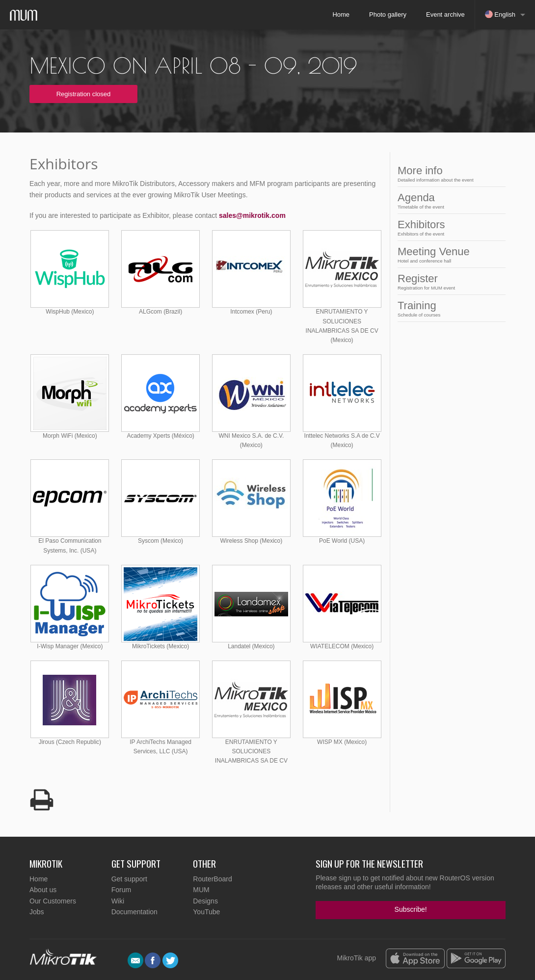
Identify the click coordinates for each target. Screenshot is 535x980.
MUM (201, 890)
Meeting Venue (449, 254)
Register (449, 281)
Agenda (449, 200)
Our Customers (53, 901)
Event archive (445, 14)
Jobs (37, 912)
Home (341, 14)
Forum (121, 890)
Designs (205, 901)
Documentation (134, 912)
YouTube (206, 912)
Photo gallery (388, 14)
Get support (129, 879)
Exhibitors (449, 227)
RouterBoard (212, 879)
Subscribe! (411, 909)
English (500, 14)
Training (449, 308)
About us (43, 890)
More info (449, 173)
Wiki (118, 901)
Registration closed (84, 94)
